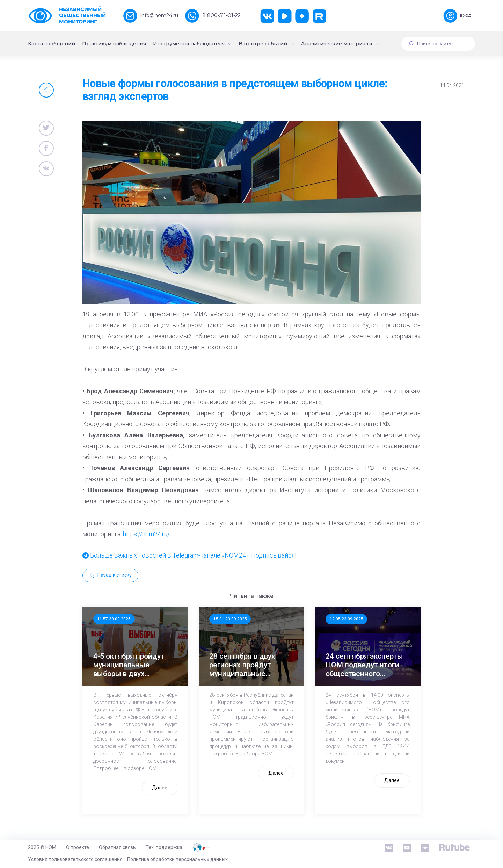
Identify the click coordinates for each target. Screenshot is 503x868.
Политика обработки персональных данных (177, 859)
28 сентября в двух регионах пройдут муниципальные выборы (242, 665)
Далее (160, 788)
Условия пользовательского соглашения (75, 859)
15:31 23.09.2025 (230, 619)
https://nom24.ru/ (146, 534)
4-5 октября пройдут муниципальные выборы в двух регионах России (129, 665)
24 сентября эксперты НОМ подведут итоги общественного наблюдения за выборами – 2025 (364, 665)
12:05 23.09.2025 (347, 619)
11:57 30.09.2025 (114, 619)
